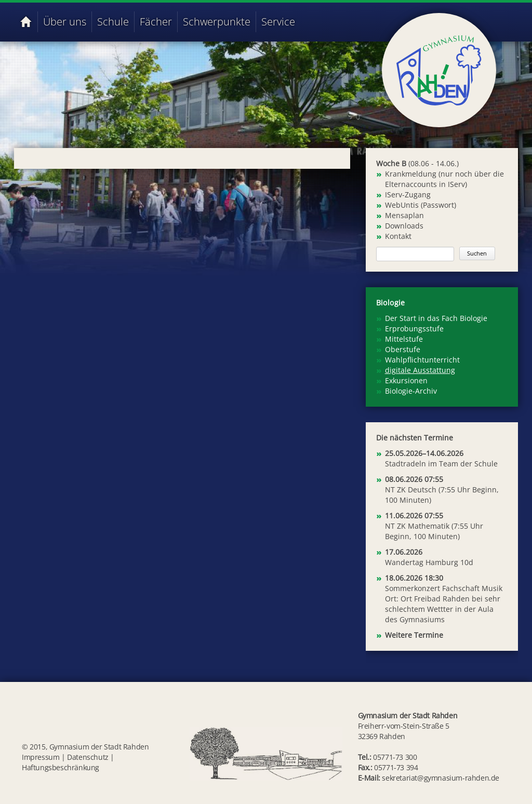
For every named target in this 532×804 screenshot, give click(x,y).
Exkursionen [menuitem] (406, 380)
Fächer (156, 22)
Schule (113, 22)
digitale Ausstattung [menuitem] (420, 370)
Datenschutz (88, 757)
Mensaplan (404, 215)
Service (278, 22)
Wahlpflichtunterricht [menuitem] (422, 360)
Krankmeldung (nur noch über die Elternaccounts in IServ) (444, 179)
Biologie (391, 303)
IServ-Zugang (408, 195)
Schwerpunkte (217, 22)
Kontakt (398, 236)
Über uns (65, 22)
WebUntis (402, 205)
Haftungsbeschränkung (61, 767)
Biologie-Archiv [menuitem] (411, 391)
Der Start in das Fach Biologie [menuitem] (436, 318)
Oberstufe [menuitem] (403, 349)
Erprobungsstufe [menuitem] (414, 329)
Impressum (41, 757)
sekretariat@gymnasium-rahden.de (441, 778)
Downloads (404, 226)
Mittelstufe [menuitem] (404, 339)
